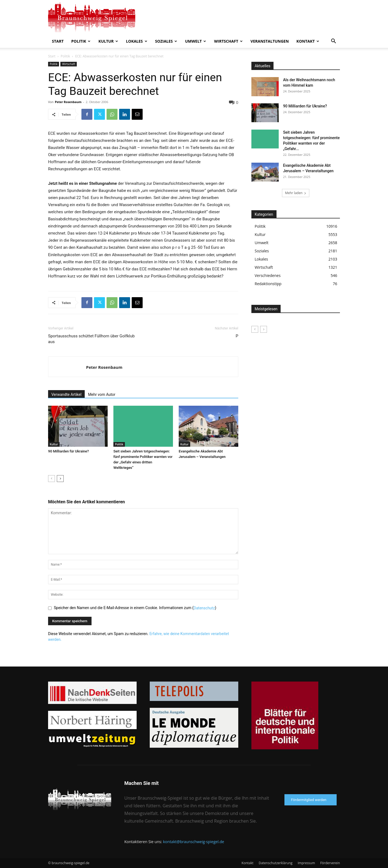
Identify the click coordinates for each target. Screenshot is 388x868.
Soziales (166, 41)
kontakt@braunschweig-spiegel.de (194, 842)
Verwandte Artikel (66, 394)
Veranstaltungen (270, 41)
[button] (333, 42)
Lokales (136, 41)
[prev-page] (52, 479)
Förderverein (330, 863)
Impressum (306, 863)
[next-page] (60, 479)
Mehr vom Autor (102, 394)
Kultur (108, 41)
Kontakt (308, 41)
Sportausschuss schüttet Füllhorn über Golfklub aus (91, 339)
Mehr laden (296, 193)
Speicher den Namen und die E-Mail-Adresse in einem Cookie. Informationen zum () (135, 608)
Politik (81, 41)
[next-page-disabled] (264, 329)
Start (58, 41)
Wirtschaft (228, 41)
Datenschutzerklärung (276, 863)
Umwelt (196, 41)
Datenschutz (204, 608)
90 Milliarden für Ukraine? (68, 451)
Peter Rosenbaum (68, 102)
